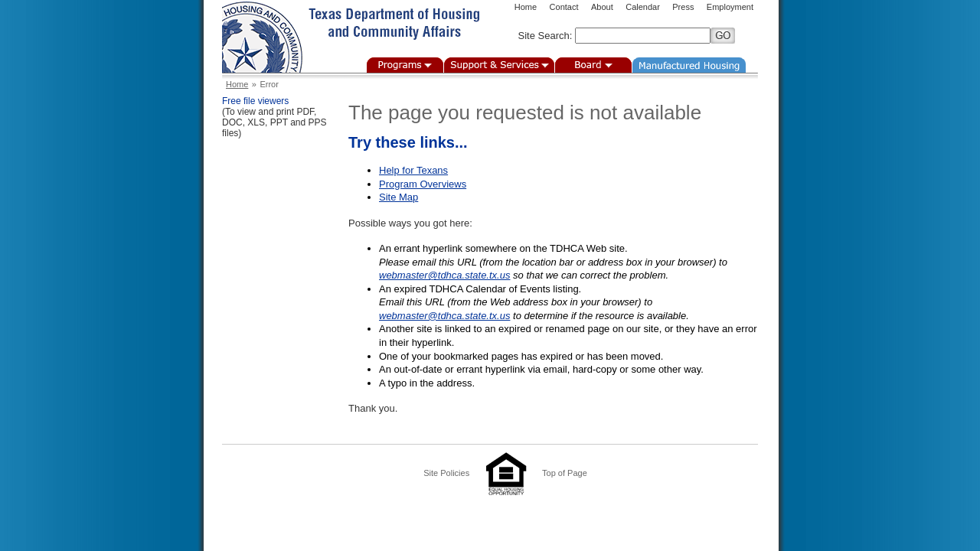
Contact (564, 7)
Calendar (643, 7)
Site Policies (446, 473)
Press (683, 7)
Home (526, 7)
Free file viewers (255, 101)
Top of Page (565, 473)
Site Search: (546, 36)
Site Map (399, 197)
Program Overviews (423, 184)
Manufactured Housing (689, 65)
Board (593, 65)
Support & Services (499, 65)
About (602, 7)
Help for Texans (413, 170)
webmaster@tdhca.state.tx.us (444, 275)
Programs (405, 65)
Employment (730, 7)
